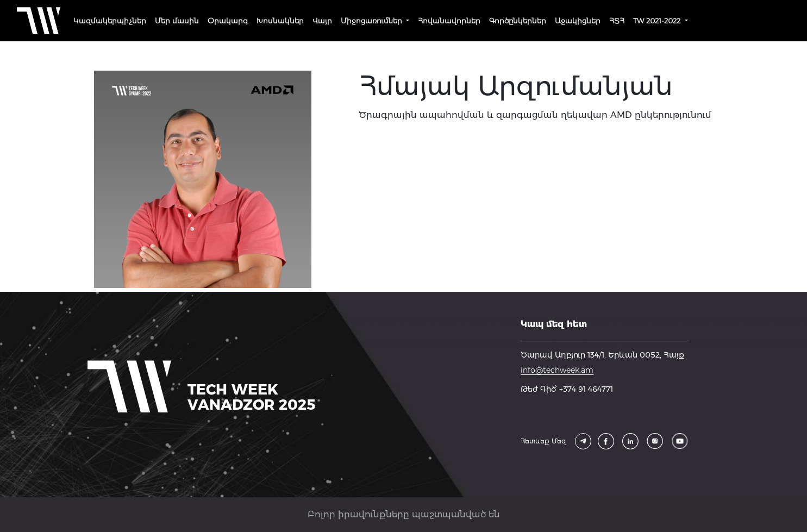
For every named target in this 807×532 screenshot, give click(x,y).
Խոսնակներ (280, 21)
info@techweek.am (557, 370)
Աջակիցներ (578, 21)
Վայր (322, 21)
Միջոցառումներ (373, 21)
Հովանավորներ (449, 21)
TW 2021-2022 (658, 21)
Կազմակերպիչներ (110, 21)
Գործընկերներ (518, 21)
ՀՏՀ (617, 21)
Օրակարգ (228, 21)
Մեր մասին (177, 21)
